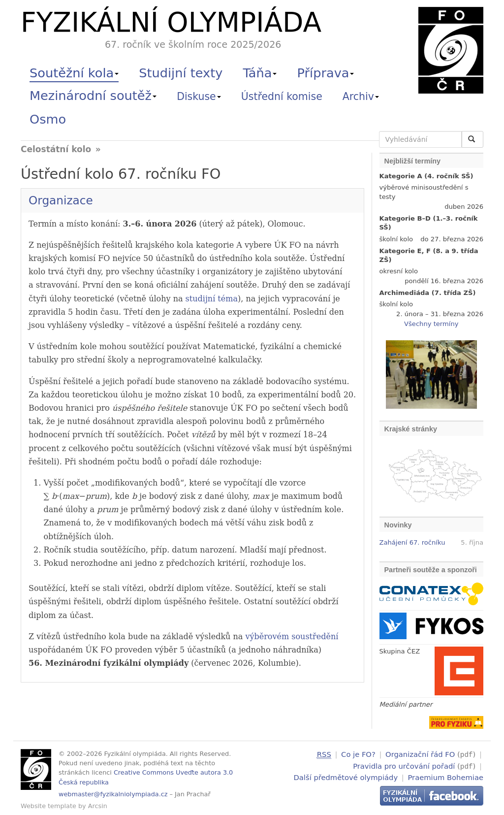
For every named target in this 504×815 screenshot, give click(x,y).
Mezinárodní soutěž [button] (93, 96)
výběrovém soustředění (292, 636)
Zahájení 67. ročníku (412, 542)
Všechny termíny (431, 324)
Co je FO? (358, 754)
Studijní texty (181, 73)
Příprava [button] (326, 73)
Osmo (48, 119)
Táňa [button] (260, 73)
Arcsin (98, 806)
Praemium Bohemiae (445, 776)
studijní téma (212, 299)
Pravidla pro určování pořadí (404, 765)
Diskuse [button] (199, 97)
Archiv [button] (361, 97)
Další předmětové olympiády (346, 776)
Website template (48, 806)
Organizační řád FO (420, 754)
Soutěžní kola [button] (74, 73)
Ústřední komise (282, 97)
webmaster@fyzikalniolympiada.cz (113, 794)
